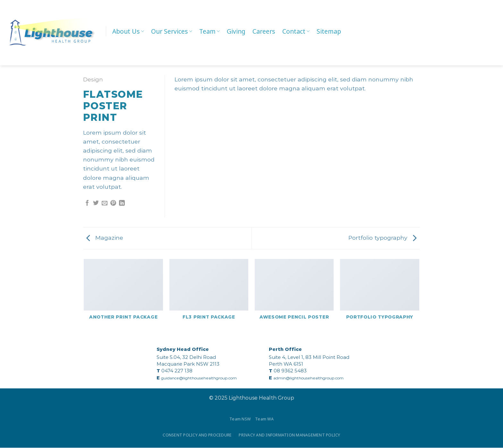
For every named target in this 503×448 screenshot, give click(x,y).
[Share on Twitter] (96, 203)
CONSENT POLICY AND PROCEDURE (197, 435)
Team (209, 31)
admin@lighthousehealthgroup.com (308, 378)
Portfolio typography (383, 238)
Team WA (265, 419)
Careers (264, 31)
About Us (128, 31)
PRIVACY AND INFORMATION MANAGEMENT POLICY (290, 435)
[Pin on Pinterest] (113, 203)
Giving (236, 31)
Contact (296, 31)
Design (93, 79)
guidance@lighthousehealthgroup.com (199, 378)
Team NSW (240, 419)
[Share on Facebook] (87, 203)
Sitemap (329, 31)
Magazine (105, 238)
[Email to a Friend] (105, 203)
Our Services (172, 31)
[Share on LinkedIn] (122, 203)
